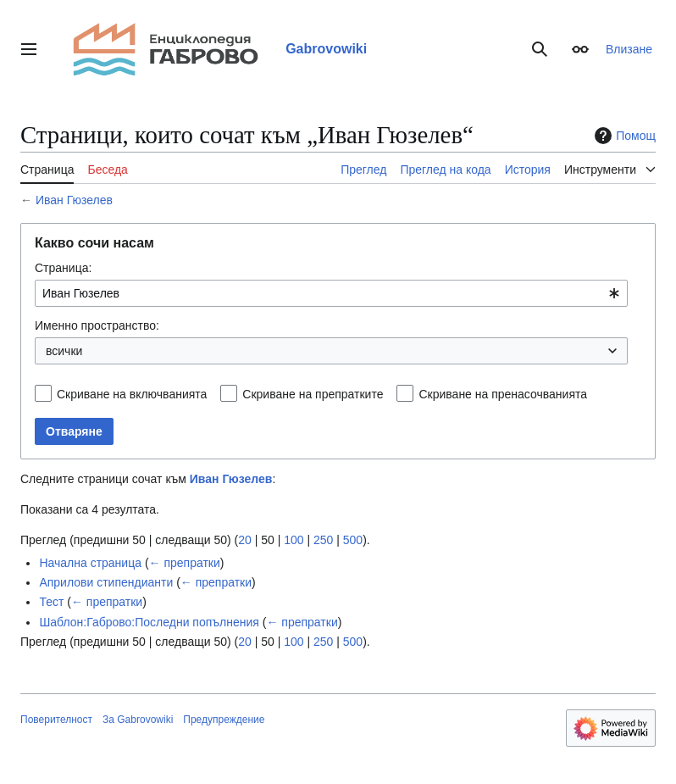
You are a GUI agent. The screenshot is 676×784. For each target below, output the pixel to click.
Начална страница (90, 563)
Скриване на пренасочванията (503, 394)
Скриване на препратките (313, 394)
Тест (51, 602)
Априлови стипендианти (106, 582)
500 (353, 540)
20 (245, 540)
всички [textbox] (64, 351)
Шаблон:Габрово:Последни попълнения (149, 622)
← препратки (185, 563)
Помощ (623, 136)
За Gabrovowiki (138, 720)
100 (294, 540)
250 (323, 540)
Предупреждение (224, 720)
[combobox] (331, 293)
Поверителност (56, 720)
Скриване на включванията (132, 394)
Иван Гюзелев (74, 200)
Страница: (63, 268)
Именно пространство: (97, 325)
